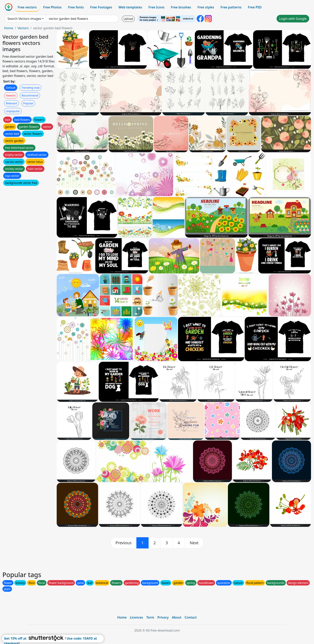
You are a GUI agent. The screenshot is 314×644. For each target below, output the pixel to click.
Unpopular (13, 111)
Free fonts (76, 7)
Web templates (130, 7)
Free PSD (255, 7)
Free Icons (156, 7)
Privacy (163, 617)
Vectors (23, 28)
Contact (191, 617)
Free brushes (181, 7)
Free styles (206, 7)
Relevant (12, 103)
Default (11, 88)
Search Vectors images (24, 19)
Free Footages (101, 7)
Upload (128, 19)
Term (150, 617)
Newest (11, 95)
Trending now (30, 88)
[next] (194, 543)
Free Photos (52, 7)
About (177, 617)
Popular (28, 103)
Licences (136, 617)
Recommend (30, 95)
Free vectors (27, 7)
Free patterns (231, 7)
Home (9, 28)
